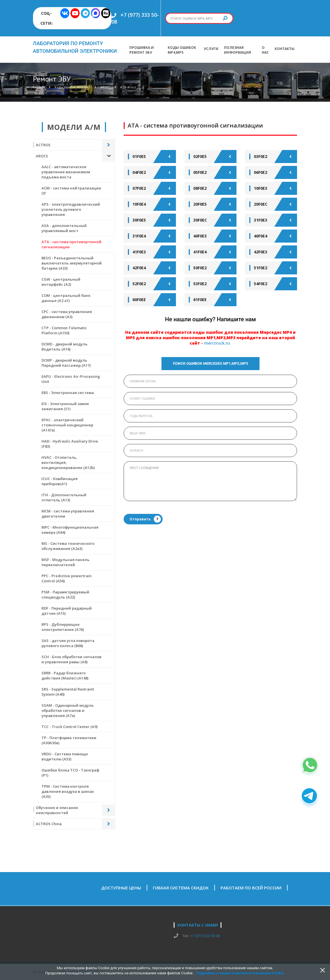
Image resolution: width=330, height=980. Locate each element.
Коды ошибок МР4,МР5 (182, 50)
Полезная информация (237, 50)
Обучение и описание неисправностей (57, 810)
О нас (265, 50)
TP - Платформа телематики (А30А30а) (69, 740)
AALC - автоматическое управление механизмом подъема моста (66, 172)
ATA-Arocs (128, 87)
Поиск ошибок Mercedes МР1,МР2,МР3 (210, 363)
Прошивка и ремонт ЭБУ (142, 50)
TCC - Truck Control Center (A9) (69, 727)
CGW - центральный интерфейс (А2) (61, 282)
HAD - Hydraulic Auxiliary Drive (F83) (70, 444)
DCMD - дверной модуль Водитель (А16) (65, 347)
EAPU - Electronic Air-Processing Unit (71, 379)
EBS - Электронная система (68, 393)
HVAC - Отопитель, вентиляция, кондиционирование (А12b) (68, 462)
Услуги (211, 49)
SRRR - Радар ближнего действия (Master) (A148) (65, 675)
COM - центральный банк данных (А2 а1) (66, 298)
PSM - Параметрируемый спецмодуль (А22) (65, 595)
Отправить (145, 519)
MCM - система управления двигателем (68, 514)
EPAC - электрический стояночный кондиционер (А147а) (67, 425)
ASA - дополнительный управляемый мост (64, 228)
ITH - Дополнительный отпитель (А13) (64, 497)
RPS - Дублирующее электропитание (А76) (63, 627)
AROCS (105, 87)
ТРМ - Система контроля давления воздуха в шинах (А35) (68, 791)
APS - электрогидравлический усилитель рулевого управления (71, 209)
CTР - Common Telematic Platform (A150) (64, 330)
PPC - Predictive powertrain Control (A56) (67, 578)
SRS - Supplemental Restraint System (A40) (68, 692)
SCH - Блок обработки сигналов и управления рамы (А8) (71, 659)
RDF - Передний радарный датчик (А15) (67, 611)
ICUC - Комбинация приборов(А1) (60, 481)
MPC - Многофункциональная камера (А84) (70, 530)
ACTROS (43, 145)
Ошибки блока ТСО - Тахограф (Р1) (70, 773)
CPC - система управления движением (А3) (67, 314)
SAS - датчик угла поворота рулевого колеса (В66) (68, 643)
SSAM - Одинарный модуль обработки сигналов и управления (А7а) (68, 710)
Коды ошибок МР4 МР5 (73, 87)
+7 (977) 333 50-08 (205, 936)
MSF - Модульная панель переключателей (66, 562)
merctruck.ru (217, 343)
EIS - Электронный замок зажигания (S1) (65, 406)
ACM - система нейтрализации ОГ (71, 191)
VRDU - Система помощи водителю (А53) (65, 756)
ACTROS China (49, 824)
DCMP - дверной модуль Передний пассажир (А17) (66, 363)
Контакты (285, 49)
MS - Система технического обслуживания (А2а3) (68, 546)
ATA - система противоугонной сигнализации (71, 244)
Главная (39, 87)
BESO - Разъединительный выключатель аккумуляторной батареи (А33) (72, 263)
